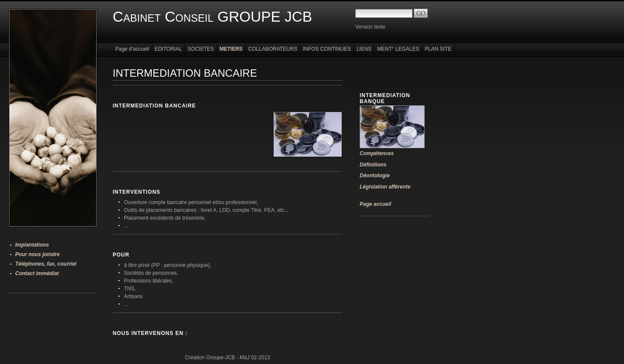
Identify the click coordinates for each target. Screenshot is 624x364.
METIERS (231, 49)
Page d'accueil (132, 49)
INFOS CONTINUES (327, 49)
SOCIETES (201, 49)
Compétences (377, 153)
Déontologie (375, 175)
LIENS (364, 49)
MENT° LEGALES (398, 49)
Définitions (373, 165)
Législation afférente (385, 187)
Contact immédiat (37, 273)
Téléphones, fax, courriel (46, 264)
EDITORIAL (168, 49)
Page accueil (375, 204)
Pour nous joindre (37, 254)
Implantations (32, 245)
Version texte (370, 27)
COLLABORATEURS (273, 49)
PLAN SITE (438, 49)
